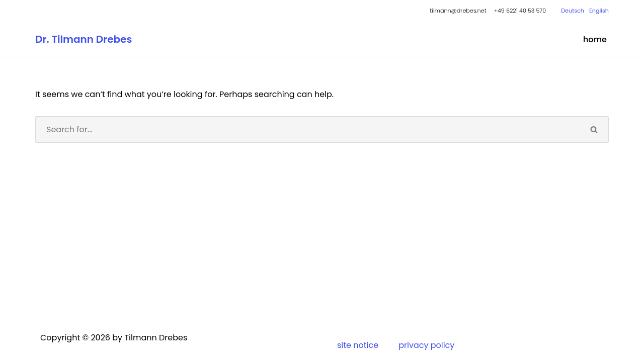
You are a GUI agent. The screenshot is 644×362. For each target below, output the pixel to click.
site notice (358, 345)
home (595, 39)
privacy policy (426, 345)
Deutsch (573, 11)
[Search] (308, 129)
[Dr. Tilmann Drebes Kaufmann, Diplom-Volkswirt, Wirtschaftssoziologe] (84, 39)
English (599, 11)
